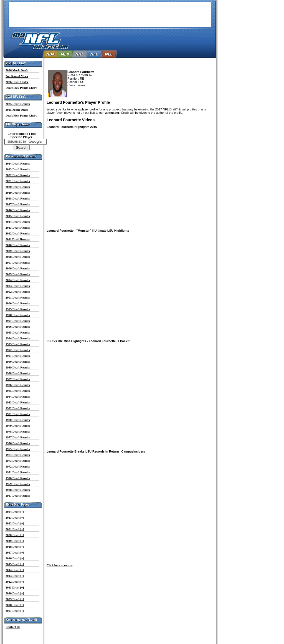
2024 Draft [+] (15, 512)
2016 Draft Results (18, 210)
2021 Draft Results (18, 181)
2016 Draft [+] (15, 558)
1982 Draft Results (18, 408)
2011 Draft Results (18, 239)
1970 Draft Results (18, 478)
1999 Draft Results (18, 309)
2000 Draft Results (18, 303)
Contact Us (13, 627)
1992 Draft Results (18, 350)
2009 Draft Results (18, 251)
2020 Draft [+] (15, 535)
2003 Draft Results (18, 286)
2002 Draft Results (18, 292)
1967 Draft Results (18, 496)
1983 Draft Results (18, 402)
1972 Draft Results (18, 466)
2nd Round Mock (17, 76)
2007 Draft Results (18, 262)
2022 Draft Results (18, 175)
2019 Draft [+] (15, 541)
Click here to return (59, 565)
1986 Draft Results (18, 385)
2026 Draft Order (17, 82)
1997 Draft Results (18, 321)
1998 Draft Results (18, 315)
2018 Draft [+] (15, 547)
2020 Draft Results (18, 187)
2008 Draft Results (18, 257)
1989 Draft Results (18, 367)
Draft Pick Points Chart (21, 88)
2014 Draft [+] (15, 570)
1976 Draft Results (18, 443)
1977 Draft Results (18, 437)
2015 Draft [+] (15, 564)
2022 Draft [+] (15, 523)
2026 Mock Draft (17, 70)
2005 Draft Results (18, 274)
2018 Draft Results (18, 198)
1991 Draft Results (18, 356)
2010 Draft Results (18, 245)
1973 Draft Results (18, 461)
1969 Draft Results (18, 484)
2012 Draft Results (18, 233)
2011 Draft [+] (15, 587)
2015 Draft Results (18, 216)
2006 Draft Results (18, 268)
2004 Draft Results (18, 280)
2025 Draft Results (18, 104)
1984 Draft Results (18, 396)
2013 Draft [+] (15, 576)
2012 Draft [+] (15, 582)
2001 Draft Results (18, 297)
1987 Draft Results (18, 379)
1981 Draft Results (18, 414)
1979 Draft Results (18, 426)
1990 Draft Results (18, 362)
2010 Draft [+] (15, 593)
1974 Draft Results (18, 455)
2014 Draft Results (18, 222)
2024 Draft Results (18, 163)
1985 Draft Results (18, 391)
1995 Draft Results (18, 332)
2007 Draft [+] (15, 611)
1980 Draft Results (18, 420)
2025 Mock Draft (17, 110)
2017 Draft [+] (15, 552)
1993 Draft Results (18, 344)
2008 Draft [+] (15, 605)
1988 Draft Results (18, 373)
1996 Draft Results (18, 327)
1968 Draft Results (18, 490)
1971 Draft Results (18, 472)
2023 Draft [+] (15, 517)
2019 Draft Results (18, 193)
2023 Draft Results (18, 169)
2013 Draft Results (18, 228)
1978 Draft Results (18, 431)
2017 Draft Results (18, 204)
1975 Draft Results (18, 449)
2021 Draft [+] (15, 529)
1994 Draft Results (18, 338)
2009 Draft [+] (15, 599)
